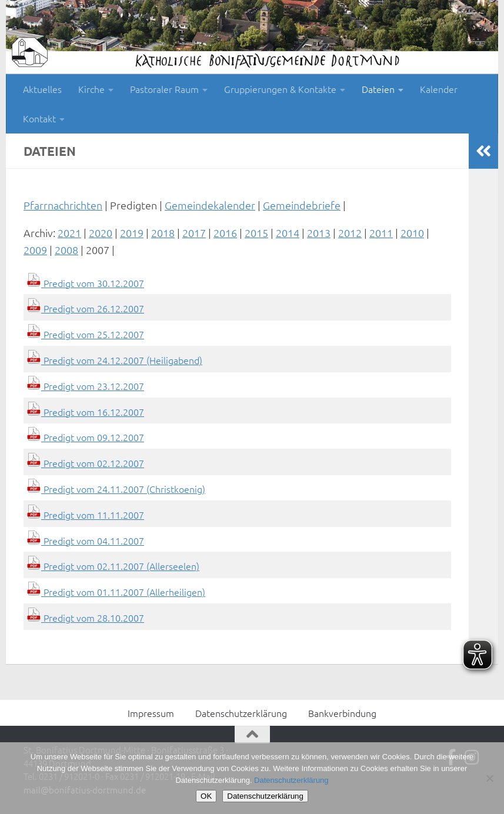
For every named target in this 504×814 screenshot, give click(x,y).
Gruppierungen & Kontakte (280, 89)
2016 (225, 233)
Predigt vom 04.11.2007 (85, 541)
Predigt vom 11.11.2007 (85, 515)
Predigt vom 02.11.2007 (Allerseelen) (113, 566)
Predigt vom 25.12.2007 (85, 334)
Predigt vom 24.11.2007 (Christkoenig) (116, 489)
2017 (194, 233)
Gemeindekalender (210, 205)
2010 (412, 233)
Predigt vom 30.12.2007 (85, 283)
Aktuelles (42, 89)
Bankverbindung (342, 713)
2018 (163, 233)
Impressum (151, 713)
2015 (256, 233)
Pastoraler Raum (164, 89)
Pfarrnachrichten (63, 205)
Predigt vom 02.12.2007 (85, 463)
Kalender (439, 89)
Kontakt (39, 118)
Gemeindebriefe (302, 205)
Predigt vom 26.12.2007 (85, 308)
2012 (350, 233)
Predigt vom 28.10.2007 (85, 618)
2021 (69, 233)
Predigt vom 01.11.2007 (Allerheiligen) (116, 592)
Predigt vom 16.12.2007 (85, 412)
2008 (66, 250)
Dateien (378, 89)
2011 (381, 233)
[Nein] (489, 778)
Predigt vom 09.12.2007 (85, 437)
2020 (101, 233)
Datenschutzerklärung (241, 713)
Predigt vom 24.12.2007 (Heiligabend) (114, 360)
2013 (319, 233)
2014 (288, 233)
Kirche (91, 89)
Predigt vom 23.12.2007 (85, 386)
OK (206, 796)
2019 (132, 233)
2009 (35, 250)
